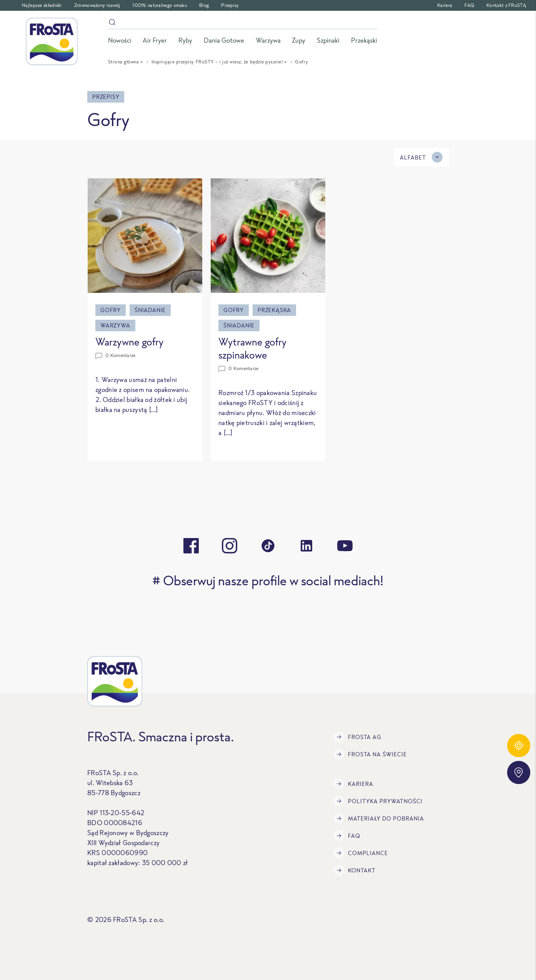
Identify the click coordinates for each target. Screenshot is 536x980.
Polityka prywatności (378, 801)
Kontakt (355, 870)
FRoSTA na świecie (370, 754)
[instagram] (230, 546)
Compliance (361, 853)
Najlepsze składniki (42, 5)
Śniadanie (150, 310)
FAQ (469, 5)
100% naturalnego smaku (160, 5)
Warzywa (115, 325)
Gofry (111, 310)
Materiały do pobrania (379, 818)
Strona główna (124, 62)
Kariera (445, 5)
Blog (204, 5)
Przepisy (230, 5)
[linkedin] (306, 546)
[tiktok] (268, 546)
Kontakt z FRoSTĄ (506, 5)
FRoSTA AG (357, 737)
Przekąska (274, 310)
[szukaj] (243, 24)
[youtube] (345, 546)
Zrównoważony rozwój (97, 5)
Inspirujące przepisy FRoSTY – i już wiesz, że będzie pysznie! (217, 62)
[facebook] (191, 546)
